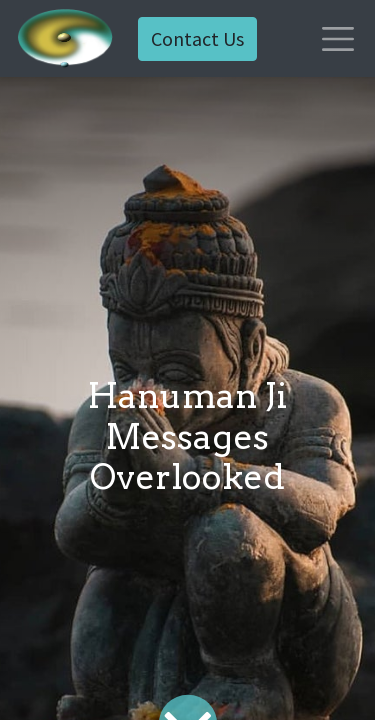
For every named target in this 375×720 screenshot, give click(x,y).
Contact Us (197, 38)
